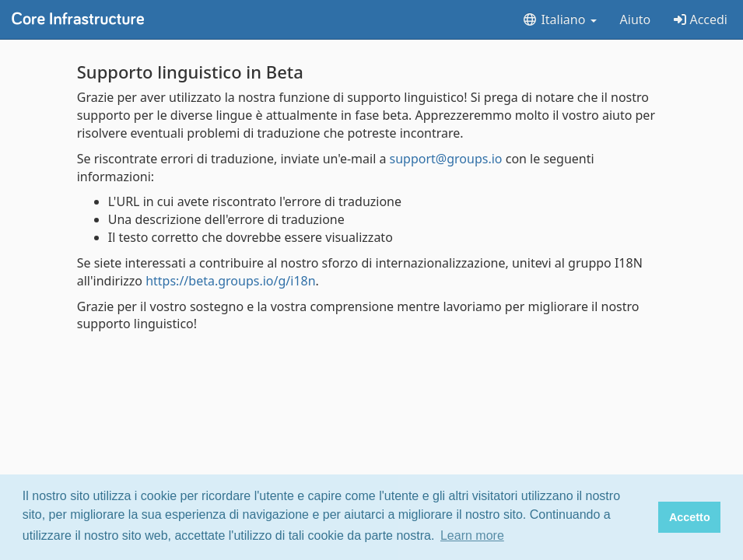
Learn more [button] (472, 535)
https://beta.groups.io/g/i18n (230, 281)
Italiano (559, 19)
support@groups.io (446, 159)
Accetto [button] (690, 517)
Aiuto (636, 19)
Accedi (701, 19)
